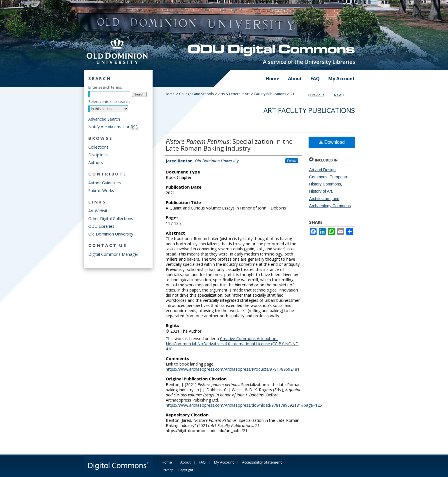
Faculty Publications (270, 94)
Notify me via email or (113, 127)
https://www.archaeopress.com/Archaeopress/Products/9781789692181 (233, 369)
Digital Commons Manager (113, 254)
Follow (292, 161)
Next (338, 95)
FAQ (202, 462)
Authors (96, 162)
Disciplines (98, 155)
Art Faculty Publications (309, 110)
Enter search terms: (105, 87)
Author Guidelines (105, 183)
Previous (317, 95)
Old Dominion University (111, 234)
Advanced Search (104, 119)
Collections (98, 147)
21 (293, 94)
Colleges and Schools (196, 94)
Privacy (167, 470)
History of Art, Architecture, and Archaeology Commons (330, 198)
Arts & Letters (229, 94)
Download (332, 142)
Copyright (186, 470)
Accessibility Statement (262, 462)
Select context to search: (109, 101)
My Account (224, 462)
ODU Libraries (101, 226)
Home (170, 94)
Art (247, 94)
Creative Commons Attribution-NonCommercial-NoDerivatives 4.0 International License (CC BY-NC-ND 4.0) (232, 344)
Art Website (99, 211)
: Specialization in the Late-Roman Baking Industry (229, 145)
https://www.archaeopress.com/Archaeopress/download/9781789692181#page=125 (244, 405)
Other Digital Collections (111, 218)
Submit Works (101, 190)
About (185, 462)
